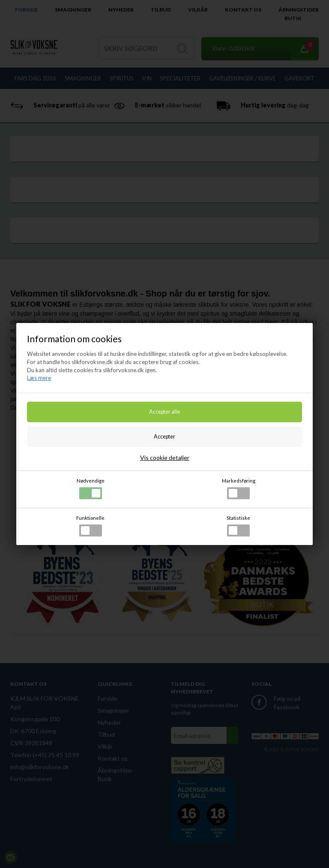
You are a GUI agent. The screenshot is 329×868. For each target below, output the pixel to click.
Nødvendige (91, 489)
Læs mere (39, 378)
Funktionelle (90, 526)
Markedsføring (239, 489)
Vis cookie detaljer (165, 458)
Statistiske (238, 526)
